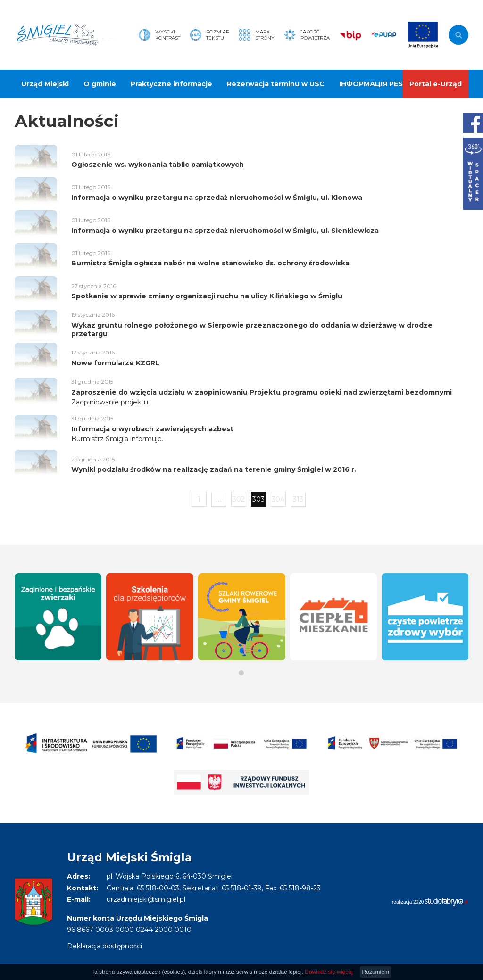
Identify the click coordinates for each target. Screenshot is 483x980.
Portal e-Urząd (436, 84)
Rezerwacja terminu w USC (276, 84)
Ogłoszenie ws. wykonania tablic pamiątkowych (158, 165)
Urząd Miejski (45, 84)
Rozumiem (376, 972)
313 (298, 499)
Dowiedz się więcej (329, 972)
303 (258, 499)
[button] (241, 673)
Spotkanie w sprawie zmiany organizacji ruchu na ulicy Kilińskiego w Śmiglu (207, 296)
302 (239, 499)
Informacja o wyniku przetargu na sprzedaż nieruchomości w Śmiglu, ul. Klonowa (217, 198)
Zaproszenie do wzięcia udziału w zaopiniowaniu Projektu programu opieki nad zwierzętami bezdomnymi (262, 392)
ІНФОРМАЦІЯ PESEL (375, 84)
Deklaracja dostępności (104, 946)
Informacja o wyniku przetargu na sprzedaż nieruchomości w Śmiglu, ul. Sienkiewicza (225, 231)
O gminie (100, 84)
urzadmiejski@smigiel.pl (146, 899)
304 (278, 499)
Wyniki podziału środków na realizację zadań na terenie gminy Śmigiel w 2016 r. (214, 469)
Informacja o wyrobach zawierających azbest (152, 429)
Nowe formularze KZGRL (115, 363)
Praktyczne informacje (171, 84)
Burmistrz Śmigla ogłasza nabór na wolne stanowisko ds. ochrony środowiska (210, 263)
